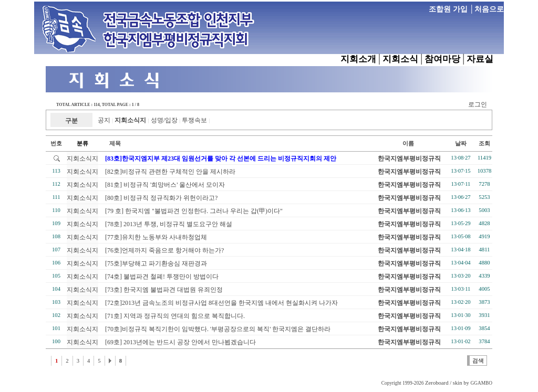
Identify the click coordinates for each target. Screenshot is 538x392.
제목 (110, 144)
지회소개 (358, 59)
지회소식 (400, 59)
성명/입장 (164, 120)
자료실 (480, 59)
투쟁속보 (194, 120)
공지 (104, 120)
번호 (56, 144)
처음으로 (489, 9)
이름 (408, 144)
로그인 (478, 104)
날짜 (461, 144)
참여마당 (442, 59)
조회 (484, 144)
